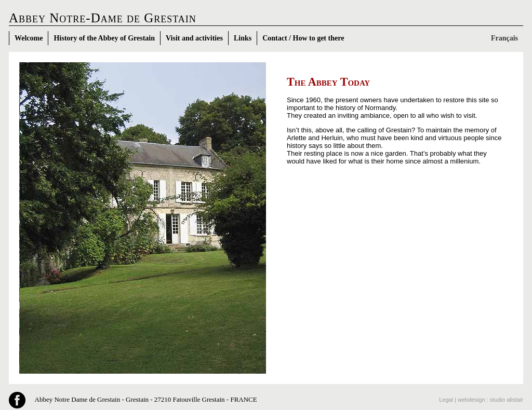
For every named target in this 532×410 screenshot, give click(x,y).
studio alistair (507, 400)
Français (504, 38)
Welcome (29, 38)
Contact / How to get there (303, 38)
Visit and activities (194, 38)
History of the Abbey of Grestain (104, 38)
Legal (446, 400)
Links (243, 38)
